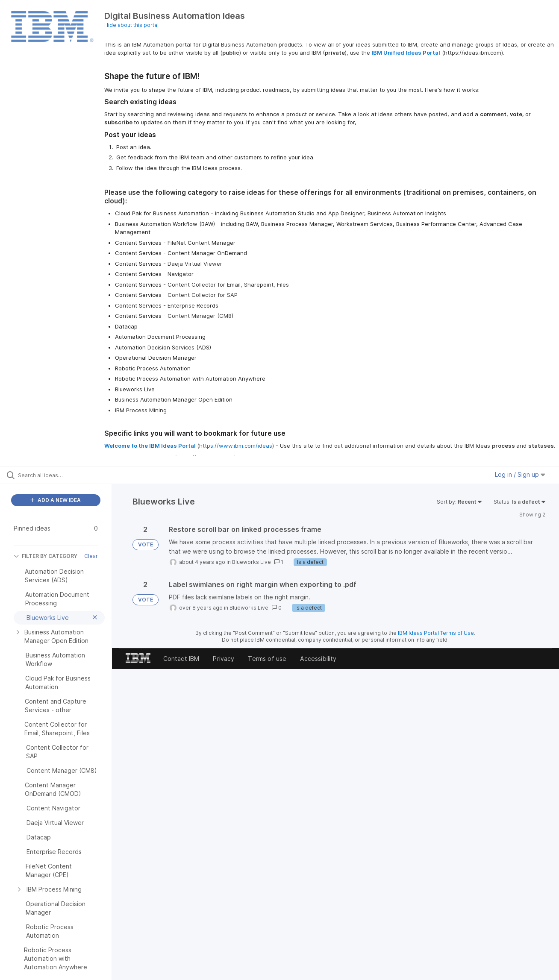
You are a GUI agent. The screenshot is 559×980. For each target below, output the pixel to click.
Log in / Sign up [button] (520, 474)
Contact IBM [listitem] (181, 659)
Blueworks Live (252, 562)
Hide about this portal (131, 25)
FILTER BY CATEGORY (46, 556)
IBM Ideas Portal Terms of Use (436, 633)
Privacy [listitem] (224, 659)
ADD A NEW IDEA (56, 500)
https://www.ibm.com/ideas (236, 446)
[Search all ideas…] (67, 475)
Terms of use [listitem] (267, 659)
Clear (91, 556)
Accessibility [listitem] (318, 659)
